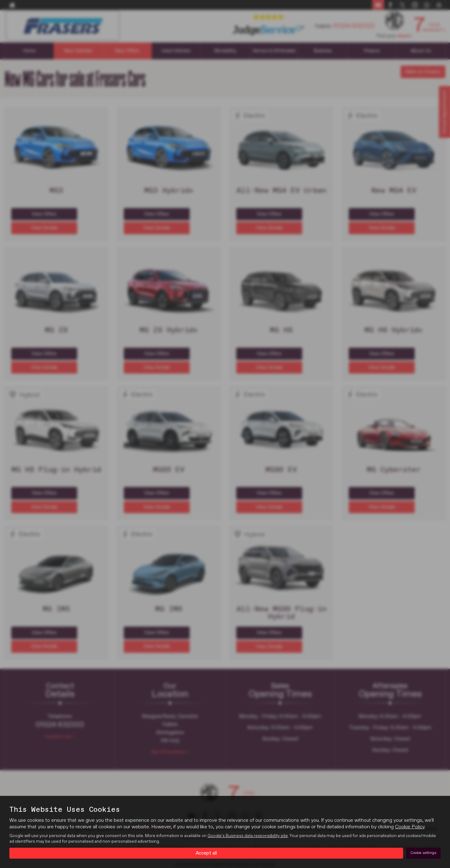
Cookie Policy (410, 826)
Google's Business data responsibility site (248, 836)
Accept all (206, 853)
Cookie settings (423, 853)
